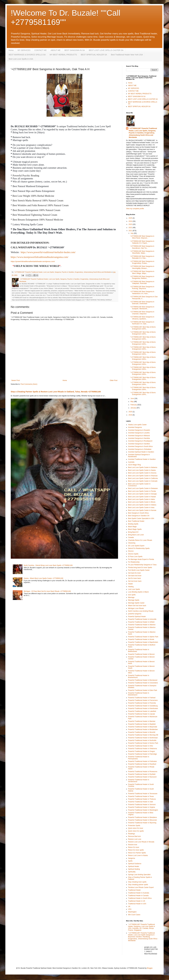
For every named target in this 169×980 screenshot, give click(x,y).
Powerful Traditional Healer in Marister (142, 721)
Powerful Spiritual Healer (137, 617)
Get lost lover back (135, 581)
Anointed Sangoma (135, 427)
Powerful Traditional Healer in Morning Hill (143, 735)
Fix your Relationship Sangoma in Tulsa (142, 565)
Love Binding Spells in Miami (138, 592)
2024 (131, 221)
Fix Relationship (134, 562)
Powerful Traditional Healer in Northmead (143, 738)
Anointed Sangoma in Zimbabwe (140, 449)
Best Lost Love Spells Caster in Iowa (141, 508)
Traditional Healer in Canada (138, 896)
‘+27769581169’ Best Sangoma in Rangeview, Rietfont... (142, 277)
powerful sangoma (135, 614)
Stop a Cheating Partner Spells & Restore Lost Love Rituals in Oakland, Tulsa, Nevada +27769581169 (56, 392)
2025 (131, 218)
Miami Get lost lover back (137, 606)
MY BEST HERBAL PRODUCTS (63, 55)
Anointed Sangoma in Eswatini (139, 430)
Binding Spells (133, 524)
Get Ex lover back (134, 578)
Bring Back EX (133, 532)
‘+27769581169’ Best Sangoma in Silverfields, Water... (142, 252)
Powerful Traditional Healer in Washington (143, 810)
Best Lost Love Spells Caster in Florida (142, 491)
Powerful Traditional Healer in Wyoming (142, 823)
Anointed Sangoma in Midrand (139, 436)
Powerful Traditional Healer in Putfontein (142, 761)
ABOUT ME (56, 50)
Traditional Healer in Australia (139, 893)
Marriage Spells (134, 600)
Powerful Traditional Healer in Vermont (142, 805)
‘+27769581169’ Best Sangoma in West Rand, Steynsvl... (142, 237)
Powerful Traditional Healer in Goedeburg (143, 706)
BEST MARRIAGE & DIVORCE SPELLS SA (27, 55)
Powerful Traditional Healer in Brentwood (143, 680)
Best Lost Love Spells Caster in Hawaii (142, 497)
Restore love (133, 845)
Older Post (114, 380)
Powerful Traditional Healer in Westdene (142, 817)
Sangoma (132, 858)
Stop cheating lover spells (137, 882)
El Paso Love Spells (135, 557)
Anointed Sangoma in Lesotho (139, 433)
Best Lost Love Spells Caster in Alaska (142, 470)
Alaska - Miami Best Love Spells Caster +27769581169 (43, 578)
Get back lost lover (135, 576)
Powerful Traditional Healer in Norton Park (143, 743)
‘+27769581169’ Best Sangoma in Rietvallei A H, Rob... (142, 257)
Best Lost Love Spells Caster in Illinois (142, 502)
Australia (131, 462)
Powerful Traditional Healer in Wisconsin (143, 820)
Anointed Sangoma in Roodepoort (140, 441)
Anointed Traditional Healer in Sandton (142, 459)
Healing (131, 587)
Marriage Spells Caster (136, 603)
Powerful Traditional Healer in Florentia (142, 703)
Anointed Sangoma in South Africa (140, 446)
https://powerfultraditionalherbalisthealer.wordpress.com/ (33, 261)
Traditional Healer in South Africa (140, 898)
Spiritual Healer (134, 866)
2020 (131, 412)
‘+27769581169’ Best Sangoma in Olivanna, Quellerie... (142, 318)
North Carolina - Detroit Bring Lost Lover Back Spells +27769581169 (48, 565)
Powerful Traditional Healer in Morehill (142, 732)
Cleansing (132, 543)
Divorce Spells (133, 554)
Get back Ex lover (134, 573)
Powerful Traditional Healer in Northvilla (142, 740)
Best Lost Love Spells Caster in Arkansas (143, 476)
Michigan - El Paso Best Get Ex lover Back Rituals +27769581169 (47, 591)
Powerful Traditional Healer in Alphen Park (143, 637)
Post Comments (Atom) (29, 384)
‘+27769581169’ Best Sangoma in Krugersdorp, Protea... (142, 262)
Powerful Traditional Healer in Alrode (141, 639)
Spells (130, 861)
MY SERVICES (24, 50)
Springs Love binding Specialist (139, 875)
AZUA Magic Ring (134, 465)
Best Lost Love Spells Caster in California (143, 478)
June (132, 398)
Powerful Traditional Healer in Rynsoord (142, 777)
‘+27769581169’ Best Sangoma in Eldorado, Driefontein (142, 303)
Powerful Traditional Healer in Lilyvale (142, 714)
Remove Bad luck (134, 836)
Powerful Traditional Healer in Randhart (142, 764)
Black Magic (132, 527)
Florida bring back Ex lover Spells (140, 568)
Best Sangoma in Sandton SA (139, 516)
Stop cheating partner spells (138, 885)
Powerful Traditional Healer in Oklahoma (143, 749)
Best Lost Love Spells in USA (21, 59)
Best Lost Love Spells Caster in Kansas (142, 510)
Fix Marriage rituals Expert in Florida (141, 559)
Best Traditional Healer (136, 521)
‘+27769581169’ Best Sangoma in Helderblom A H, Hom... (142, 293)
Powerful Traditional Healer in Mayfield (142, 724)
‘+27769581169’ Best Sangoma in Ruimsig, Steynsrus (142, 288)
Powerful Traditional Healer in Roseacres (143, 772)
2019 (131, 415)
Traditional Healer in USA (137, 904)
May (132, 402)
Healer (130, 584)
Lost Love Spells (134, 589)
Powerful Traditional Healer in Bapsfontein (143, 642)
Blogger (150, 968)
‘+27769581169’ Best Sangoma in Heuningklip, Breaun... (142, 267)
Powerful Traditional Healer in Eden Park (143, 690)
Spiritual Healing (134, 869)
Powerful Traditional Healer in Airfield (141, 622)
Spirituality (132, 872)
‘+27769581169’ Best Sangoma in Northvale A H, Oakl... (142, 323)
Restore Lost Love (135, 839)
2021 (131, 231)
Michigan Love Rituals (136, 608)
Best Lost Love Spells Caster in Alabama (143, 467)
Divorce (131, 551)
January (134, 408)
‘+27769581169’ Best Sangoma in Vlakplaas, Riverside (142, 282)
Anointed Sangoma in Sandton (139, 444)
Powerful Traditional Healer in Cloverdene (143, 683)
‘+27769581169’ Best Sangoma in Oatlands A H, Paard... (142, 242)
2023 (131, 224)
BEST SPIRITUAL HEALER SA (94, 55)
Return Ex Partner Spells (137, 853)
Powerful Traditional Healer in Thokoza (142, 799)
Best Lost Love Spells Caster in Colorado (143, 481)
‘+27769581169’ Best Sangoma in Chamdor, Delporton (142, 313)
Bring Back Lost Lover (136, 535)
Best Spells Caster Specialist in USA (141, 518)
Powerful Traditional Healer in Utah (140, 802)
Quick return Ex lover (136, 828)
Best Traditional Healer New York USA (127, 55)
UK (129, 907)
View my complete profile (135, 209)
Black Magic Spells (135, 529)
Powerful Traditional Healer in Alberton (142, 625)
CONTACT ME (41, 50)
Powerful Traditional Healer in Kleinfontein (143, 708)
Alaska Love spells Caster (137, 425)
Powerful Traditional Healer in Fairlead (142, 698)
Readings (132, 834)
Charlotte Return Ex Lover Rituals (140, 540)
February (134, 405)
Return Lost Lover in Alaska (138, 855)
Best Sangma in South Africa (138, 513)
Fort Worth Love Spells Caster (139, 570)
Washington (132, 912)
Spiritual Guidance (135, 864)
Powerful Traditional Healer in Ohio (140, 746)
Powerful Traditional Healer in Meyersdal (143, 727)
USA (130, 909)
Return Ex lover (134, 847)
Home (11, 50)
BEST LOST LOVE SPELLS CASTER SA (106, 50)
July (132, 233)
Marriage (131, 597)
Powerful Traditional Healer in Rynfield (142, 774)
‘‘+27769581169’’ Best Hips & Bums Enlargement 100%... (143, 328)
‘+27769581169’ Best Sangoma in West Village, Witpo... (142, 272)
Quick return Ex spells (136, 831)
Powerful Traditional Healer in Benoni (141, 654)
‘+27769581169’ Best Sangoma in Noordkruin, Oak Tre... (142, 247)
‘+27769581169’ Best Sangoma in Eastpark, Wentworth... (142, 308)
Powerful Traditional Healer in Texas (141, 796)
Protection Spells (134, 826)
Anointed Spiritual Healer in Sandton (141, 452)
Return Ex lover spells (136, 850)
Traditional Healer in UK (137, 901)
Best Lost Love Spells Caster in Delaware (143, 488)
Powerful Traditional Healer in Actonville (142, 619)
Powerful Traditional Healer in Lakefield (142, 711)
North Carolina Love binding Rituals (141, 611)
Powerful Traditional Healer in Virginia (142, 807)
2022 (131, 228)
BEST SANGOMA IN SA (75, 50)
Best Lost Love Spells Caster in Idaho (142, 499)
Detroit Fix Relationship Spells (139, 548)
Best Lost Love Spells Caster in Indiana (142, 505)
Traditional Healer (134, 890)
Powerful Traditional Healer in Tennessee (143, 794)
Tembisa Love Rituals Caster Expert (141, 887)
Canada (131, 537)
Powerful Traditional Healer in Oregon (142, 751)
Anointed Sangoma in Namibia (139, 438)
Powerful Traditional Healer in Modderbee (143, 729)
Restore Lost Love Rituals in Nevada (141, 842)
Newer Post (16, 380)
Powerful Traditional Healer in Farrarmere (143, 700)
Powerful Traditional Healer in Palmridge (142, 754)
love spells (132, 595)
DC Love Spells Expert (136, 546)
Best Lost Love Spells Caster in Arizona (142, 473)
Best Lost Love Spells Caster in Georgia (142, 494)
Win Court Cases (134, 915)
